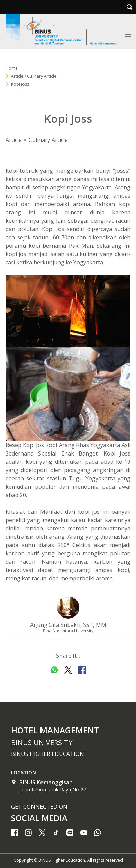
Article (14, 140)
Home (12, 68)
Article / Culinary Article (34, 76)
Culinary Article (48, 140)
